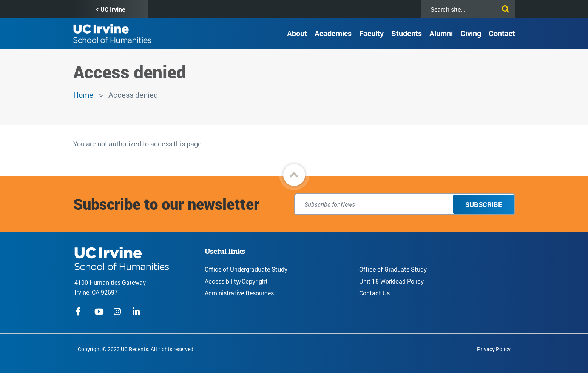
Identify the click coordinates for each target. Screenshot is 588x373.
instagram (118, 312)
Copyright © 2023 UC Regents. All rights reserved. (136, 349)
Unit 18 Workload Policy (391, 281)
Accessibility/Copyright (236, 281)
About (297, 33)
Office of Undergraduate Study (246, 269)
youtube (99, 312)
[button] (294, 175)
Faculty (371, 33)
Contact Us (374, 293)
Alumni (441, 33)
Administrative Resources (239, 293)
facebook (80, 312)
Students (407, 33)
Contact (502, 33)
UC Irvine (113, 9)
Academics (333, 33)
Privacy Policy (494, 349)
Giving (471, 33)
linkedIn (137, 312)
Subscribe (484, 204)
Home (83, 95)
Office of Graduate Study (393, 269)
